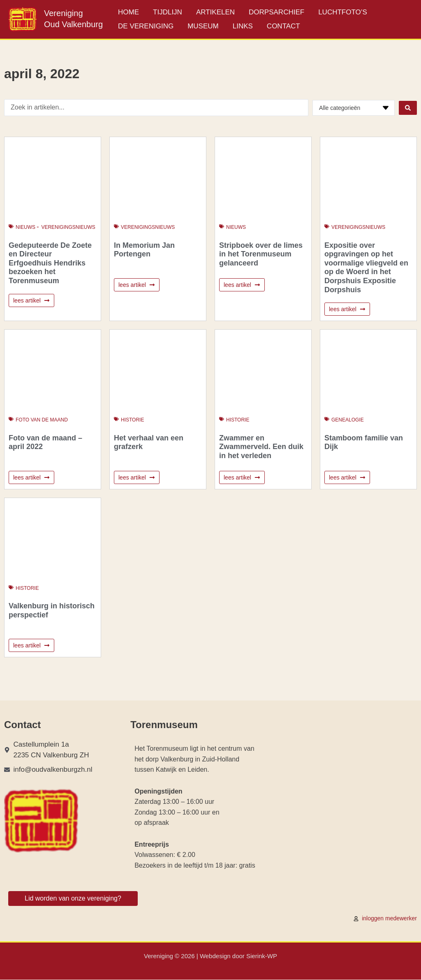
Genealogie (348, 420)
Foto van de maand (42, 420)
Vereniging (64, 13)
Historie (132, 420)
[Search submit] (408, 108)
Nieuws (25, 227)
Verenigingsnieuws (68, 227)
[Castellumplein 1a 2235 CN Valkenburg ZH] (345, 805)
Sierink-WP (262, 956)
